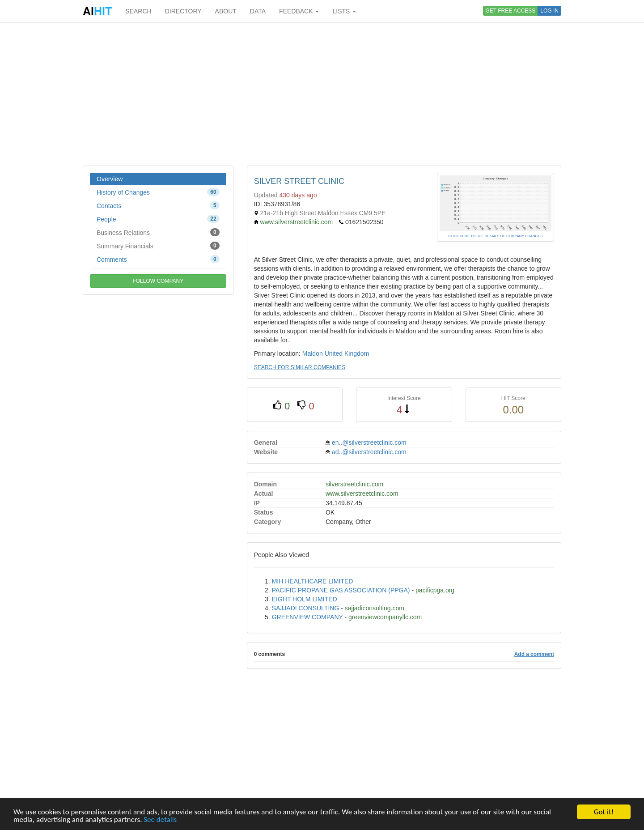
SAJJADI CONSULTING (306, 608)
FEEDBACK (299, 11)
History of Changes (158, 192)
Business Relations (158, 232)
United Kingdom (347, 353)
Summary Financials (158, 246)
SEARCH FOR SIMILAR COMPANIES (300, 367)
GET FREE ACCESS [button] (511, 11)
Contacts (158, 205)
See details (160, 820)
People (158, 219)
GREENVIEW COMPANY (307, 617)
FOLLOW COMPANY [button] (158, 281)
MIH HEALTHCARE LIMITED (313, 581)
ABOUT (226, 11)
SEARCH (138, 11)
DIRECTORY (183, 11)
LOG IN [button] (549, 11)
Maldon (313, 353)
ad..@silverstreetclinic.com (369, 452)
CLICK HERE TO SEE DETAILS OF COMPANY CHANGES (495, 236)
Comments (158, 259)
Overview (110, 179)
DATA (258, 11)
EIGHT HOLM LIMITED (305, 599)
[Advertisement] (322, 94)
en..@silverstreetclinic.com (369, 443)
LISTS (344, 11)
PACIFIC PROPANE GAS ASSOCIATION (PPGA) (341, 590)
